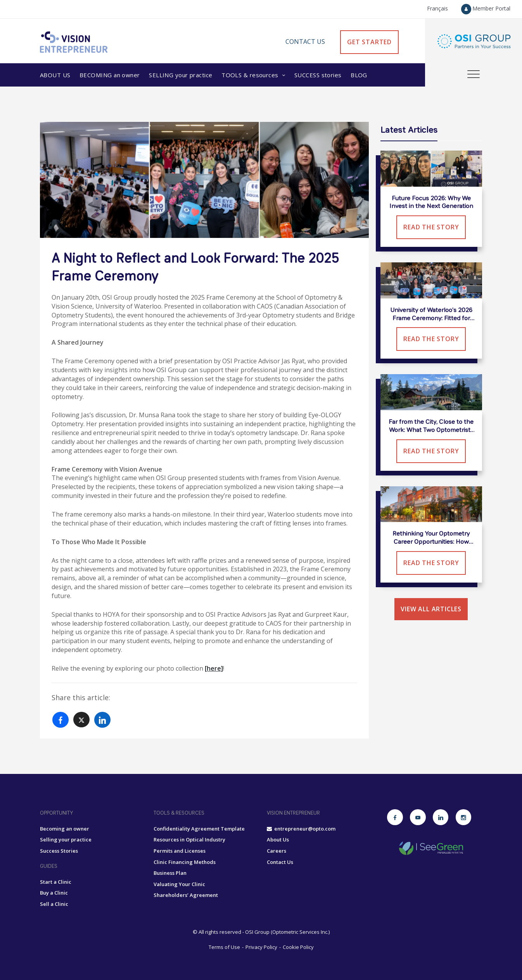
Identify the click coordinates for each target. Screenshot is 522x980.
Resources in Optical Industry (189, 840)
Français (437, 8)
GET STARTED (369, 42)
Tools (251, 75)
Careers (277, 851)
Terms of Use (224, 947)
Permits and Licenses (180, 851)
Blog (359, 75)
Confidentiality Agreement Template (199, 829)
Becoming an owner (65, 829)
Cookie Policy (298, 947)
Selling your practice (66, 840)
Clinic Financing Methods (185, 862)
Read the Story (431, 227)
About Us (55, 75)
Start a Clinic (56, 882)
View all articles (431, 609)
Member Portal (486, 8)
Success (318, 75)
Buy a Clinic (54, 893)
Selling (181, 75)
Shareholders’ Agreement (186, 895)
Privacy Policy (261, 947)
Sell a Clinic (54, 904)
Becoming (110, 75)
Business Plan (170, 873)
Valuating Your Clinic (179, 884)
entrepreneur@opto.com (301, 829)
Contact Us (305, 42)
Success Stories (59, 851)
